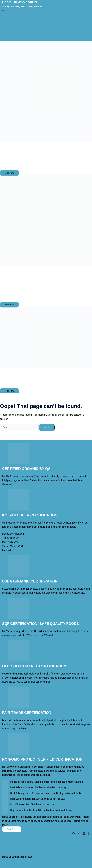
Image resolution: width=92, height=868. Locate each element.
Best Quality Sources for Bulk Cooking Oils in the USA (37, 798)
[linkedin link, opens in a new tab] (84, 832)
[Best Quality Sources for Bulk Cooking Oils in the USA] (5, 799)
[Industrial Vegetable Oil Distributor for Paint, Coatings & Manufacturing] (5, 782)
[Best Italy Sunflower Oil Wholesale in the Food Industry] (5, 788)
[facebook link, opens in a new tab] (74, 832)
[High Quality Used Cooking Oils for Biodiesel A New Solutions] (5, 810)
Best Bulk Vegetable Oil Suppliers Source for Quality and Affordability (45, 792)
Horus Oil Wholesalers (20, 2)
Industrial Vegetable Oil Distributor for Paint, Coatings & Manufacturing (46, 781)
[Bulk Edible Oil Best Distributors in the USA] (5, 805)
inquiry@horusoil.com (13, 534)
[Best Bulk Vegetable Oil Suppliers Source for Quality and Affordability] (5, 793)
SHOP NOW (9, 173)
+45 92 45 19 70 (10, 538)
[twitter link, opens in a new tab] (79, 832)
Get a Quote (12, 829)
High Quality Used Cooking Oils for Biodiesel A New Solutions (41, 809)
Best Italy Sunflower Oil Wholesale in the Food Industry (38, 787)
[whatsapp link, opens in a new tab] (89, 832)
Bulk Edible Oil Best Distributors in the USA (32, 804)
